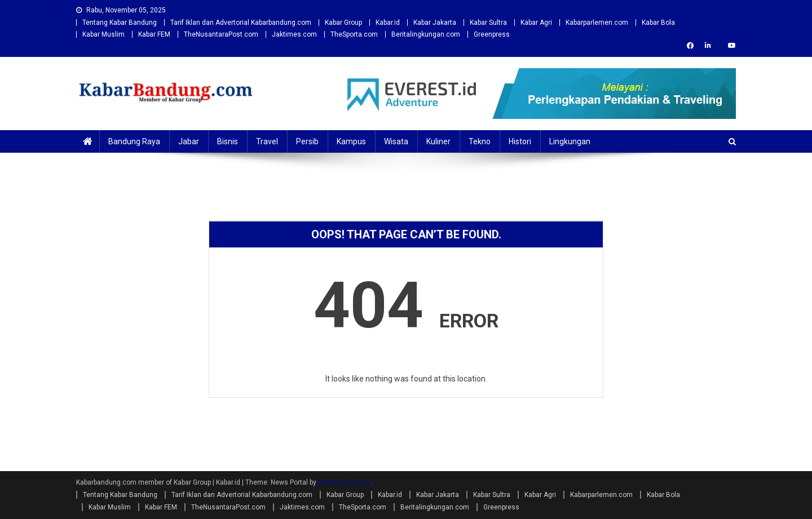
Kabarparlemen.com (597, 23)
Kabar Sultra (488, 23)
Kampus (351, 141)
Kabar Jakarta (435, 23)
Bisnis (228, 141)
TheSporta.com (354, 34)
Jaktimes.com (294, 34)
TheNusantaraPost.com (221, 34)
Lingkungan (570, 141)
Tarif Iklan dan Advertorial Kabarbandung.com (241, 23)
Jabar (189, 141)
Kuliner (438, 141)
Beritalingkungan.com (426, 34)
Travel (267, 141)
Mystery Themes (344, 482)
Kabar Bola (658, 23)
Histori (520, 141)
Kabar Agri (536, 23)
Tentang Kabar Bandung (120, 23)
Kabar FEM (154, 34)
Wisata (396, 141)
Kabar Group (343, 23)
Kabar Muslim (103, 34)
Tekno (480, 141)
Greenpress (492, 34)
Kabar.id (388, 23)
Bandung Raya (134, 141)
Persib (307, 141)
